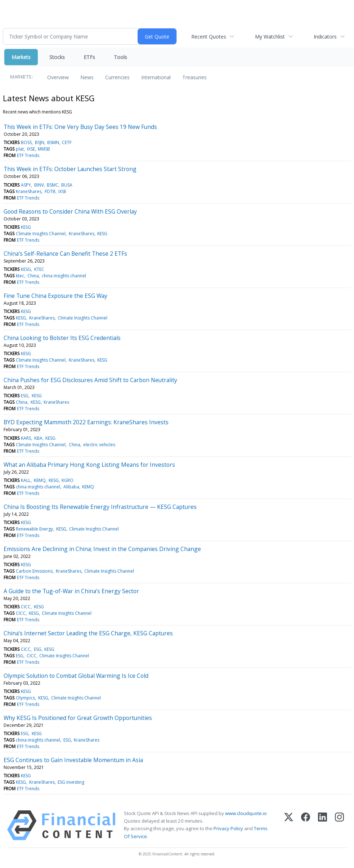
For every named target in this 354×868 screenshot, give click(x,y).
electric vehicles (99, 445)
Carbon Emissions (34, 571)
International (156, 77)
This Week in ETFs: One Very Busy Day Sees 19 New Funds (80, 127)
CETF (67, 142)
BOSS (26, 142)
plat (20, 149)
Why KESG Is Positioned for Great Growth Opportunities (78, 718)
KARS (26, 438)
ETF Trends (28, 155)
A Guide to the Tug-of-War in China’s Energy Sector (71, 591)
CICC (26, 607)
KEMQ (40, 480)
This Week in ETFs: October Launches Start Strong (70, 169)
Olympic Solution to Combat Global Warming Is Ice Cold (76, 676)
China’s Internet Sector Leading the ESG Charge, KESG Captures (88, 633)
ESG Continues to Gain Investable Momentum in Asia (73, 760)
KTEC (39, 269)
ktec (20, 276)
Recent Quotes (209, 37)
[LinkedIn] (322, 825)
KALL (26, 480)
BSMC (53, 185)
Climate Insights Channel (41, 234)
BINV (39, 185)
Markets (21, 57)
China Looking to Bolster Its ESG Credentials (62, 338)
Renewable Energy (34, 529)
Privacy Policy (228, 828)
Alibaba (71, 487)
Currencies (117, 77)
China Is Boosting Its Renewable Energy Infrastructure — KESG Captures (100, 507)
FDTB (50, 191)
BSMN (53, 142)
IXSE (31, 149)
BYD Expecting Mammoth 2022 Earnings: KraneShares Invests (86, 422)
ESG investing (71, 782)
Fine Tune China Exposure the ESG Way (55, 296)
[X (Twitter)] (289, 825)
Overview (58, 77)
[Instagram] (339, 825)
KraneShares (29, 191)
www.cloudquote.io (246, 813)
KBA (38, 438)
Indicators (325, 37)
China (33, 276)
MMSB (44, 149)
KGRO (68, 480)
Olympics (25, 698)
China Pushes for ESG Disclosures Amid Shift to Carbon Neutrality (90, 380)
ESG (25, 396)
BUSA (67, 185)
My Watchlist (270, 37)
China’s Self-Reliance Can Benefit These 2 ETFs (65, 254)
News (87, 77)
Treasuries (194, 77)
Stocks (57, 57)
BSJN (40, 142)
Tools (120, 57)
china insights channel (64, 276)
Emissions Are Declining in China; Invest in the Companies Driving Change (102, 549)
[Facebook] (306, 825)
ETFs (89, 57)
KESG (26, 227)
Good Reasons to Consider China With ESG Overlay (70, 211)
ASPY (26, 185)
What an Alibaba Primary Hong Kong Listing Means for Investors (89, 465)
